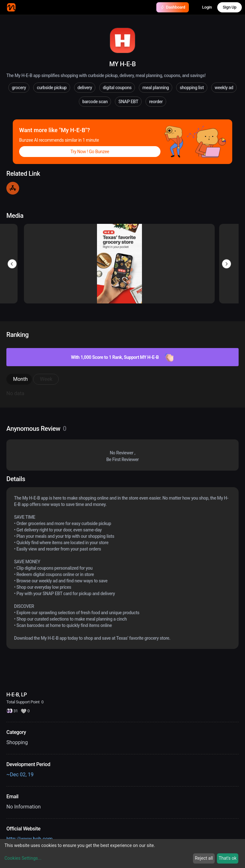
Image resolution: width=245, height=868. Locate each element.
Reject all (204, 858)
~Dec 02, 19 (20, 775)
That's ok (227, 858)
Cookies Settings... (23, 858)
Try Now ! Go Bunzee (90, 152)
